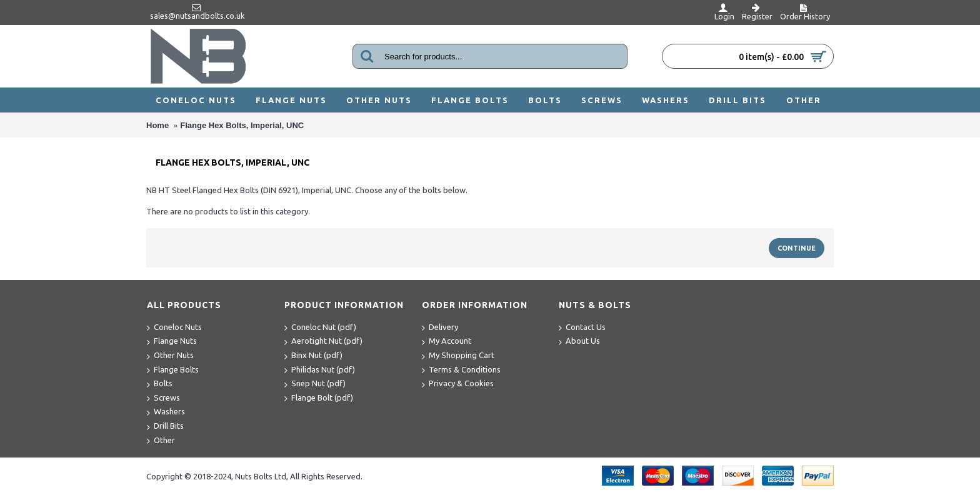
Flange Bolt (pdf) (319, 398)
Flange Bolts (173, 370)
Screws (163, 398)
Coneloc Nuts (174, 328)
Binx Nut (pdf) (313, 356)
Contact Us (582, 328)
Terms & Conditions (461, 370)
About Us (579, 342)
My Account (447, 342)
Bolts (160, 384)
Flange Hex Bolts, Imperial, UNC (242, 125)
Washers (166, 412)
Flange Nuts (172, 342)
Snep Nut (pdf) (315, 384)
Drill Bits (165, 427)
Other (161, 441)
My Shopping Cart (458, 356)
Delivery (440, 328)
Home (157, 125)
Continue (797, 248)
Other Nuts (170, 356)
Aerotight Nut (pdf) (323, 342)
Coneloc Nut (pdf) (320, 328)
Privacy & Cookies (458, 384)
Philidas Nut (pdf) (320, 370)
